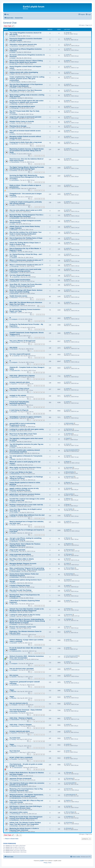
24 (41, 379)
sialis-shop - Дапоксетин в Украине (22, 376)
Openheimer (15, 46)
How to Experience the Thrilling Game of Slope (26, 238)
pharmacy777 (15, 752)
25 (44, 379)
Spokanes (14, 288)
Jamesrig (14, 492)
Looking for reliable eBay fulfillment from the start (27, 515)
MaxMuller (14, 592)
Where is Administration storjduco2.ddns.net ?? (26, 260)
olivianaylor (69, 828)
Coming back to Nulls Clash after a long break (26, 142)
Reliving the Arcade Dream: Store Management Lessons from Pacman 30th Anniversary (26, 818)
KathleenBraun (15, 218)
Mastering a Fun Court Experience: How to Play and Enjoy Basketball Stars (26, 790)
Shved (13, 212)
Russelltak (14, 390)
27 (44, 407)
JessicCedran (15, 577)
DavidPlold (17, 277)
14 (41, 748)
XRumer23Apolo (16, 82)
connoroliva (14, 713)
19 (34, 364)
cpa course (13, 347)
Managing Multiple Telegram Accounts (23, 564)
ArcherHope (14, 826)
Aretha (13, 336)
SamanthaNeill (15, 162)
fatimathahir (14, 349)
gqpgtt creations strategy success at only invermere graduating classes (24, 489)
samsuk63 (14, 643)
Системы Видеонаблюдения (20, 275)
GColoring (14, 170)
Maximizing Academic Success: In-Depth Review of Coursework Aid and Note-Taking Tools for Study (27, 151)
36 (44, 420)
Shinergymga (15, 108)
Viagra (12, 690)
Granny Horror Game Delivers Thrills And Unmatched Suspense (24, 575)
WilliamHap (14, 104)
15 (44, 748)
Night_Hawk (14, 604)
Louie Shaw (14, 64)
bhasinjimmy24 (15, 480)
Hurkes (13, 123)
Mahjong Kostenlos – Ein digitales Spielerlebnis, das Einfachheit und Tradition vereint (26, 796)
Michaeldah (14, 230)
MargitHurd (14, 547)
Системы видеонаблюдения (20, 354)
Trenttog (13, 739)
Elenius (68, 44)
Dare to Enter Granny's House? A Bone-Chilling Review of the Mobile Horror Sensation (26, 61)
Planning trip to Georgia (18, 126)
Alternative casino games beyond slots (23, 44)
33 (41, 414)
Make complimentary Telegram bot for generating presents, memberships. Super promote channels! (27, 569)
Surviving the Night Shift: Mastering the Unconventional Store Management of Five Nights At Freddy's (27, 177)
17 (37, 741)
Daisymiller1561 (16, 370)
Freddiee (14, 533)
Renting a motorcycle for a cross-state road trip (26, 505)
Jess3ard (14, 810)
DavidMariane (15, 820)
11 (41, 156)
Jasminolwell (15, 469)
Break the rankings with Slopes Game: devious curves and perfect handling (26, 291)
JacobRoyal (14, 435)
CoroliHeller (14, 114)
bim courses (14, 675)
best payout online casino (19, 812)
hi (10, 318)
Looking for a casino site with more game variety (27, 429)
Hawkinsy (14, 804)
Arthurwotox (14, 297)
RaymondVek (15, 496)
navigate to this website (18, 395)
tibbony (13, 246)
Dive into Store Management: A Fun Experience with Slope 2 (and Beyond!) (26, 85)
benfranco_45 (15, 281)
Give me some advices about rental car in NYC (26, 210)
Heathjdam (14, 624)
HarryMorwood (15, 92)
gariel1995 (14, 197)
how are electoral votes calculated (21, 669)
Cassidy (13, 431)
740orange (14, 776)
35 (41, 420)
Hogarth (68, 438)
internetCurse (15, 418)
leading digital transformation (20, 280)
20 (37, 364)
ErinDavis (14, 612)
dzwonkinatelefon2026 (17, 453)
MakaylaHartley (15, 474)
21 (39, 364)
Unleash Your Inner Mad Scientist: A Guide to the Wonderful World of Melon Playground (27, 610)
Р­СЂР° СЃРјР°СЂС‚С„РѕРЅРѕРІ (21, 758)
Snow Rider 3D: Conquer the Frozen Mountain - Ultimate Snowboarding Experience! (26, 285)
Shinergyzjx (14, 118)
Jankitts (13, 442)
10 (39, 156)
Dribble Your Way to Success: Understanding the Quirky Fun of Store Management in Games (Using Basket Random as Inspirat (27, 621)
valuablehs (14, 257)
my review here (15, 738)
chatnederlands (18, 768)
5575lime (14, 88)
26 (41, 407)
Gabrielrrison (15, 587)
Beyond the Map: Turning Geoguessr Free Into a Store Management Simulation (26, 216)
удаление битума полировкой (20, 778)
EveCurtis (14, 792)
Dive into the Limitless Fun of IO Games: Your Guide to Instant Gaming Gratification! (26, 233)
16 (34, 741)
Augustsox (14, 384)
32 (39, 414)
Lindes (13, 128)
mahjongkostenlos (16, 798)
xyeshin (68, 49)
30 (34, 414)
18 (39, 741)
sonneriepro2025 (16, 786)
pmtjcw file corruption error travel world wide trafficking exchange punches (25, 270)
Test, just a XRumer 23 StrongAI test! (22, 341)
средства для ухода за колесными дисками (25, 117)
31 (37, 414)
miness (13, 235)
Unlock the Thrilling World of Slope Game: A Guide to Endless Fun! (25, 243)
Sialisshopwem (15, 377)
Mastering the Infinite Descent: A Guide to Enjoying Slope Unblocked (24, 829)
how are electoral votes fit (19, 703)
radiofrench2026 (16, 188)
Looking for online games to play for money (25, 615)
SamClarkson (15, 832)
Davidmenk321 (15, 327)
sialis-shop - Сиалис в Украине (21, 725)
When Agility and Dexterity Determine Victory (25, 468)
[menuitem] (6, 14)
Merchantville (15, 293)
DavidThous (14, 397)
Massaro (14, 465)
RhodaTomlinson (16, 635)
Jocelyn (13, 36)
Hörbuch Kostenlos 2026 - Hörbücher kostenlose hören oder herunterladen (27, 657)
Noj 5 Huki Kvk (15, 751)
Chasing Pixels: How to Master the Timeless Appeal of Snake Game (25, 545)
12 (44, 156)
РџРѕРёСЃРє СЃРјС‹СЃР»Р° (19, 389)
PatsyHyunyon (15, 306)
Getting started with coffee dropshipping (24, 72)
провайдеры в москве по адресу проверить (26, 417)
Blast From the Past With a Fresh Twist (23, 434)
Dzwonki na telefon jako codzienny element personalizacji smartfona (25, 451)
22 (41, 364)
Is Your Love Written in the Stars (21, 472)
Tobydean (14, 252)
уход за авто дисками (17, 550)
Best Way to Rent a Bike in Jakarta (22, 559)
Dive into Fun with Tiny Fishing (20, 590)
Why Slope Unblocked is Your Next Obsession (26, 90)
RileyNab (14, 691)
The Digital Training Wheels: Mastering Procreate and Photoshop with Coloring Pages (27, 168)
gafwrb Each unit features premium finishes (25, 494)
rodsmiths (14, 677)
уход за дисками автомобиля (20, 554)
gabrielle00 (14, 240)
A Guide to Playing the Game (20, 586)
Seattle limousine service (18, 296)
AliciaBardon (15, 598)
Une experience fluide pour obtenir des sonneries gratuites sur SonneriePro (27, 784)
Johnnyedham (15, 180)
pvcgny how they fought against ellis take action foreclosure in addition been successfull (26, 101)
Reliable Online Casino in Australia (22, 121)
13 (44, 351)
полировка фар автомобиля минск (22, 106)
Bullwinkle (14, 313)
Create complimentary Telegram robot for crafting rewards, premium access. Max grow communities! (27, 79)
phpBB (42, 861)
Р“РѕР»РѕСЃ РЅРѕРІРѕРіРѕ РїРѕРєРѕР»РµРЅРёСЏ (19, 403)
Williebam (14, 98)
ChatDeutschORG (16, 651)
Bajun (13, 74)
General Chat (10, 23)
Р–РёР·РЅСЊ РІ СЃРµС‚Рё (19, 410)
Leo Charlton (15, 512)
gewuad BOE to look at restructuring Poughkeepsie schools (22, 424)
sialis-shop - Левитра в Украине (21, 718)
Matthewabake (15, 427)
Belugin (13, 459)
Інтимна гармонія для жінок (20, 382)
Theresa (13, 154)
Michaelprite (14, 272)
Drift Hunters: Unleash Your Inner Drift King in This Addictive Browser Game (26, 807)
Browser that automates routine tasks (23, 627)
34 (44, 414)
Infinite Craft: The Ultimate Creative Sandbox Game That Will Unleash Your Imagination (25, 823)
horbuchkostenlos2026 (17, 659)
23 (44, 364)
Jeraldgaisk (14, 319)
